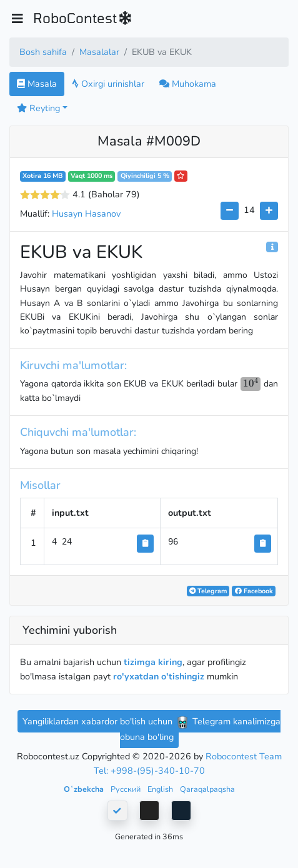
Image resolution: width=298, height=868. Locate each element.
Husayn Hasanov (86, 214)
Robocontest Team (244, 756)
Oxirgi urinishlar (108, 84)
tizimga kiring (153, 662)
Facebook (254, 591)
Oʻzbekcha (85, 789)
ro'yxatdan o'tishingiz (159, 676)
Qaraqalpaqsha (207, 789)
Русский (127, 789)
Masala (37, 84)
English (161, 789)
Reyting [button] (38, 108)
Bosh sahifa (43, 52)
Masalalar (99, 52)
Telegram (208, 591)
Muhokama (188, 84)
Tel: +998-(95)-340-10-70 (149, 771)
